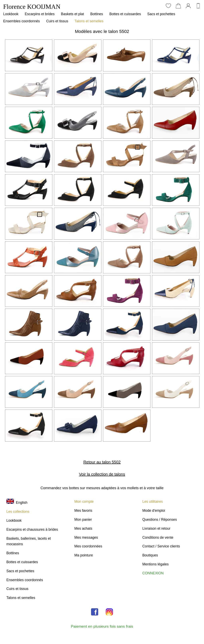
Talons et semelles (89, 21)
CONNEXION (153, 573)
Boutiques (150, 555)
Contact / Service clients (161, 546)
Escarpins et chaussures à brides (32, 529)
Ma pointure (84, 555)
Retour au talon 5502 (102, 462)
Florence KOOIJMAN (32, 7)
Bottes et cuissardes (125, 14)
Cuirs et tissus (57, 21)
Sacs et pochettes (161, 14)
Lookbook (11, 14)
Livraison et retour (156, 528)
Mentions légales (156, 564)
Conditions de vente (158, 537)
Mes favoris (83, 511)
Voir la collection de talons (102, 474)
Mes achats (83, 528)
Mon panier (83, 520)
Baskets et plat (72, 14)
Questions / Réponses (160, 520)
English (17, 503)
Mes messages (86, 537)
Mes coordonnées (88, 546)
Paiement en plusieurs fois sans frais (102, 626)
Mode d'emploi (154, 511)
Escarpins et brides (40, 14)
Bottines (97, 14)
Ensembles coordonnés (22, 21)
